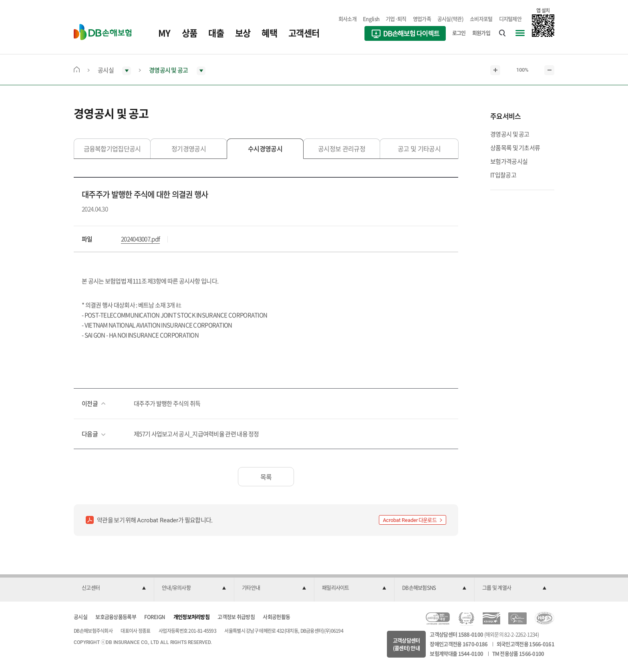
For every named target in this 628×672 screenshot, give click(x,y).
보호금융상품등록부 (116, 617)
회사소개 (347, 19)
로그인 (459, 33)
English (371, 19)
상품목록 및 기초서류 (515, 148)
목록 (266, 477)
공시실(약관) (450, 19)
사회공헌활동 (276, 617)
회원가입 (481, 33)
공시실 (81, 617)
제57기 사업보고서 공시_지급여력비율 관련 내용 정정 (196, 434)
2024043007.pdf (140, 239)
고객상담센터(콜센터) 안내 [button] (407, 644)
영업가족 (422, 19)
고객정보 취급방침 (236, 617)
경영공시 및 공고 (510, 134)
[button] (114, 588)
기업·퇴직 (396, 19)
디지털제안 (510, 19)
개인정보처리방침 (191, 617)
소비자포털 (481, 19)
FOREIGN (155, 617)
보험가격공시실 (509, 161)
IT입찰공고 (503, 175)
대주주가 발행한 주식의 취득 (167, 403)
